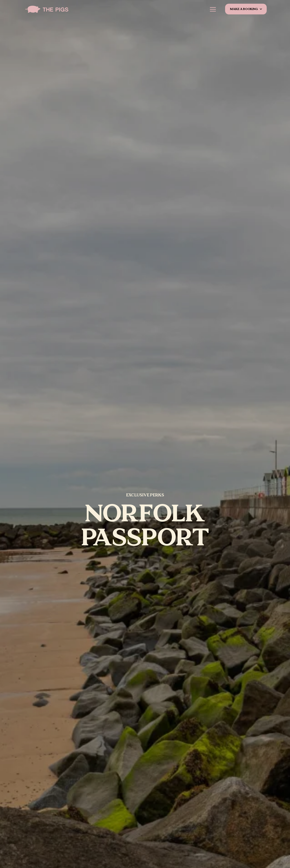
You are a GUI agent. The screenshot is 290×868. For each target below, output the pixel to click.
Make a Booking (244, 9)
